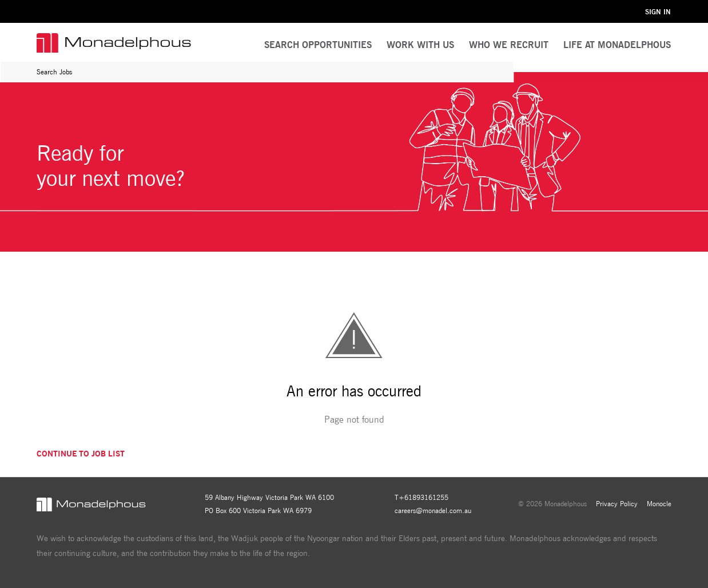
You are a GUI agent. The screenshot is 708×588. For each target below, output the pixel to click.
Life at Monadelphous (617, 45)
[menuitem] (420, 45)
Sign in (658, 12)
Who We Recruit (509, 45)
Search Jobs (54, 72)
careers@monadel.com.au (433, 510)
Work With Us (420, 45)
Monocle (659, 504)
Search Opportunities (318, 45)
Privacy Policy (617, 504)
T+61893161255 (421, 497)
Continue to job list (81, 454)
